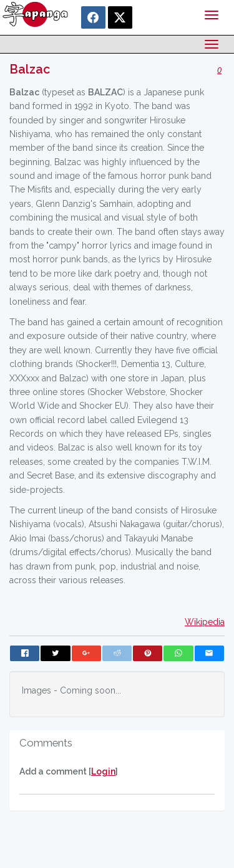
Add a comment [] (69, 771)
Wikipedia (205, 622)
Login (103, 771)
